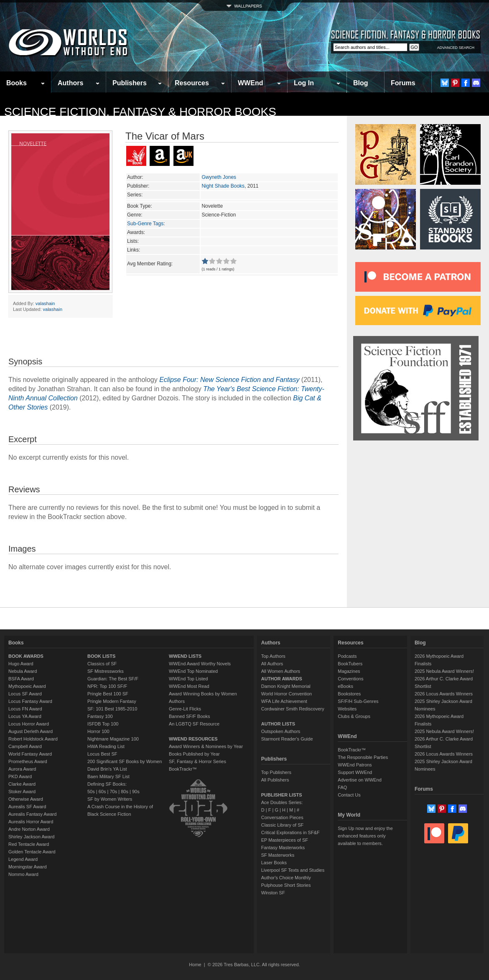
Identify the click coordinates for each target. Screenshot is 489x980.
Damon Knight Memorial (286, 686)
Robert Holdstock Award (33, 739)
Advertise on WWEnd (360, 780)
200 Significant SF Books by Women (125, 761)
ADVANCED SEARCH (456, 48)
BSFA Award (21, 679)
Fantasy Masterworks (283, 848)
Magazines (349, 671)
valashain (45, 303)
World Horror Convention (287, 694)
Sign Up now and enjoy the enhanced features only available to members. (365, 836)
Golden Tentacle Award (32, 852)
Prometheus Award (28, 761)
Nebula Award (23, 671)
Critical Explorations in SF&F (290, 832)
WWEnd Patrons (355, 765)
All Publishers (275, 780)
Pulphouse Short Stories (286, 885)
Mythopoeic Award (27, 686)
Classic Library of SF (282, 825)
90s (136, 792)
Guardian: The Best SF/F (113, 679)
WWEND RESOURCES (193, 739)
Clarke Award (22, 784)
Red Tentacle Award (29, 844)
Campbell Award (25, 746)
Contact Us (349, 795)
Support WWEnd (355, 772)
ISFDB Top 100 (103, 724)
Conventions (350, 679)
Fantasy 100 (100, 716)
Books (17, 83)
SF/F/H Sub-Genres (358, 701)
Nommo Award (23, 874)
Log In (304, 83)
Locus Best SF (102, 754)
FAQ (342, 787)
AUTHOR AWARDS (282, 679)
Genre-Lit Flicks (185, 709)
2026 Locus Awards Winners (444, 694)
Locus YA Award (25, 716)
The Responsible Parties (363, 757)
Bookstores (349, 694)
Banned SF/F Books (189, 716)
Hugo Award (21, 664)
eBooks (345, 686)
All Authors (272, 664)
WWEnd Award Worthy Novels (200, 664)
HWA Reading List (106, 746)
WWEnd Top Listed (188, 679)
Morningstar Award (28, 867)
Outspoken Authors (281, 731)
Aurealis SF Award (27, 807)
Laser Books (274, 863)
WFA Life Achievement (284, 701)
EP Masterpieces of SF (285, 840)
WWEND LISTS (185, 656)
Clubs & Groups (354, 716)
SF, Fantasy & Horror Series (197, 761)
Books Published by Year (194, 754)
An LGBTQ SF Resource (194, 724)
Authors (70, 83)
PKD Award (20, 776)
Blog (361, 83)
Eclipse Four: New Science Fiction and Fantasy (229, 380)
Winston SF (273, 893)
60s (102, 792)
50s (91, 792)
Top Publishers (276, 772)
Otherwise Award (26, 799)
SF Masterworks (278, 855)
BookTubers (350, 664)
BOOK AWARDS (26, 656)
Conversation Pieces (282, 817)
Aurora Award (22, 769)
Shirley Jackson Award (31, 837)
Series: (135, 195)
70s (113, 792)
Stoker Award (22, 792)
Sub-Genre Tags (145, 224)
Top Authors (273, 656)
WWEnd (250, 83)
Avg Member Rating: (150, 264)
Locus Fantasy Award (30, 701)
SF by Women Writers (110, 799)
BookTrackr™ (183, 769)
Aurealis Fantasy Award (32, 814)
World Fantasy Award (30, 754)
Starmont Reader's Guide (287, 739)
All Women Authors (281, 671)
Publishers (130, 83)
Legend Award (23, 859)
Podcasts (347, 656)
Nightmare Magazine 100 (113, 739)
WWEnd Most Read (189, 686)
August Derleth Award (31, 731)
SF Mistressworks (106, 671)
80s (125, 792)
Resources (192, 83)
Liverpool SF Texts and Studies (293, 870)
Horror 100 (98, 731)
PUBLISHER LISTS (282, 795)
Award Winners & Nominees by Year (206, 746)
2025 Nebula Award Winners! (444, 671)
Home (195, 965)
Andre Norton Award (29, 829)
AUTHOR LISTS (278, 724)
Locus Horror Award (29, 724)
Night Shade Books (223, 186)
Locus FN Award (25, 709)
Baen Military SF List (108, 776)
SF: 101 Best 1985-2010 (112, 709)
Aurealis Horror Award (31, 822)
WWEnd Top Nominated (193, 671)
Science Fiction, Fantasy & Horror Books (140, 112)
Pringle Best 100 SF (108, 694)
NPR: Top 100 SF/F (107, 686)
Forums (403, 83)
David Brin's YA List (107, 769)
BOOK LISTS (101, 656)
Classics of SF (102, 664)
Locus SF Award (25, 694)
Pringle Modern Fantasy (112, 701)
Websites (347, 709)
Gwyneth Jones (219, 177)
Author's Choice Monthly (286, 878)
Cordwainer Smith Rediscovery (293, 709)
